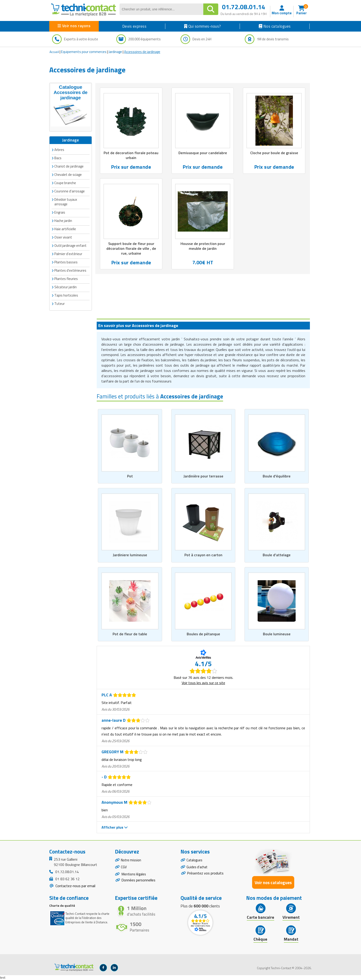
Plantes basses (66, 262)
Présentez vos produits (205, 875)
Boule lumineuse (277, 634)
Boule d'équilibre (277, 476)
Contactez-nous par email (75, 886)
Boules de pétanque (203, 634)
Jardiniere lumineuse (130, 555)
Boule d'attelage (277, 555)
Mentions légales (135, 877)
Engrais (60, 212)
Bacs (58, 157)
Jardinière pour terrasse (203, 476)
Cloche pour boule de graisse (274, 153)
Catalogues (195, 861)
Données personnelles (138, 883)
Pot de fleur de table (130, 634)
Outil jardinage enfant (70, 245)
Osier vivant (63, 237)
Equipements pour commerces (84, 52)
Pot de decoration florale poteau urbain (131, 156)
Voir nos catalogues (273, 882)
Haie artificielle (65, 228)
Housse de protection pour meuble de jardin (203, 247)
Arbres (59, 149)
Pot (130, 476)
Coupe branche (65, 182)
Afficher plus (115, 827)
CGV (124, 869)
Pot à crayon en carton (203, 555)
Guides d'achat (198, 869)
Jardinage (115, 52)
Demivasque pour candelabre (203, 153)
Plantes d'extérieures (70, 270)
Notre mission (132, 861)
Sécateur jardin (66, 287)
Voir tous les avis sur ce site (203, 683)
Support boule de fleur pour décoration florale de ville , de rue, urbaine (131, 249)
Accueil (54, 52)
